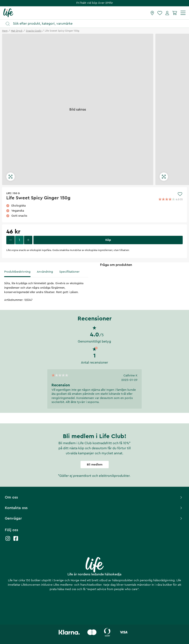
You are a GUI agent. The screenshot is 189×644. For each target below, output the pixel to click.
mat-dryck (17, 31)
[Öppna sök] (96, 24)
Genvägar (94, 518)
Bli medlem (95, 465)
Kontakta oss (94, 508)
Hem (5, 31)
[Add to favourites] (180, 194)
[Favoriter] (160, 13)
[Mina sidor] (167, 13)
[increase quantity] (28, 240)
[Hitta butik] (152, 13)
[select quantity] (19, 240)
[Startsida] (8, 13)
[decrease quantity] (11, 240)
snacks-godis (34, 31)
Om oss (94, 497)
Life (9, 193)
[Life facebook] (16, 541)
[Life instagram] (8, 541)
